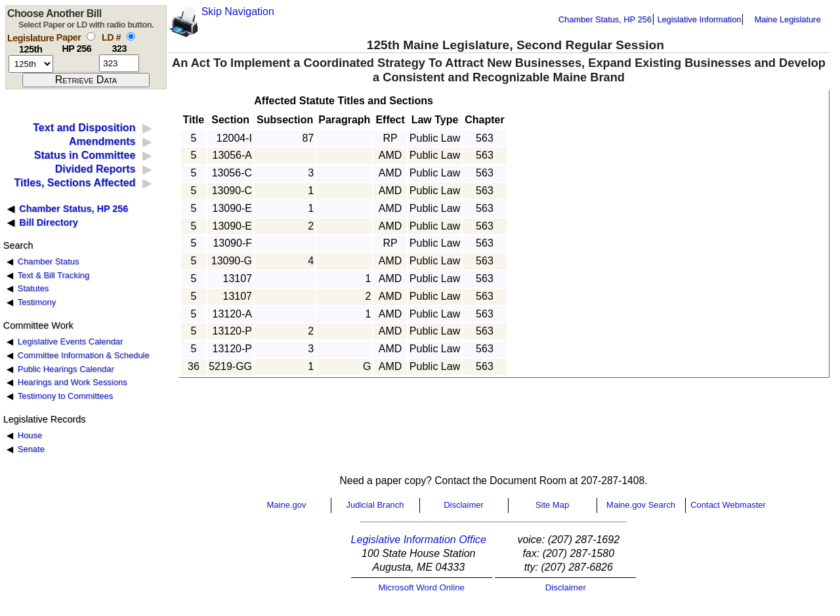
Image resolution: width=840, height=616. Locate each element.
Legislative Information (699, 19)
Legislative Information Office (419, 540)
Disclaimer (464, 505)
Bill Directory (49, 222)
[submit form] (86, 80)
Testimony (37, 302)
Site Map (552, 505)
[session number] (31, 64)
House (30, 435)
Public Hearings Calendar (66, 369)
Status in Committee (85, 155)
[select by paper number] (91, 36)
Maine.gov (287, 505)
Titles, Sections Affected (74, 183)
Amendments (102, 141)
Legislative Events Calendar (71, 341)
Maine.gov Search (641, 505)
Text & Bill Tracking (53, 275)
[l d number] (119, 63)
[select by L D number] (131, 36)
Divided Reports (95, 169)
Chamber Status (49, 261)
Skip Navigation (238, 11)
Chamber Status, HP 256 (605, 19)
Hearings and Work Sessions (73, 382)
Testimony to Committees (65, 396)
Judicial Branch (375, 505)
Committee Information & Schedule (84, 355)
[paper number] (76, 63)
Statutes (33, 288)
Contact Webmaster (728, 505)
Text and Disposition (84, 128)
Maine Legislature (787, 19)
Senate (31, 449)
